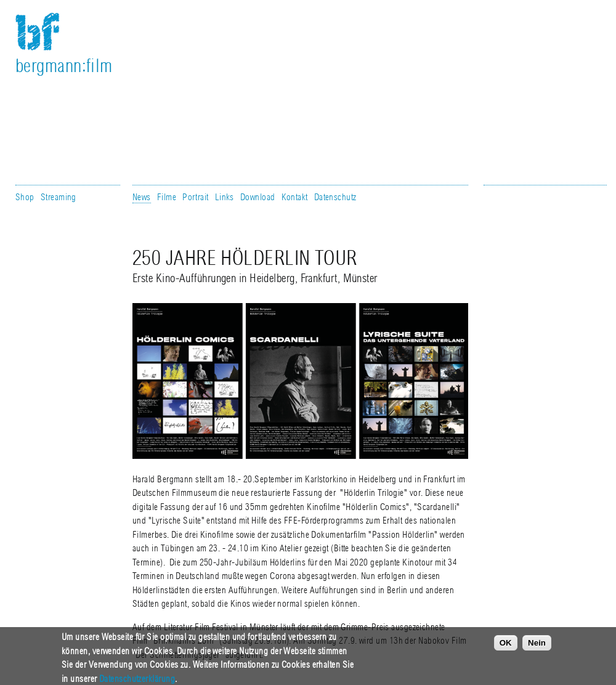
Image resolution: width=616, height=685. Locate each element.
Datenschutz (335, 197)
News (142, 197)
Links (225, 197)
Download (258, 197)
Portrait (196, 197)
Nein (537, 646)
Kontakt (295, 197)
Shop (25, 197)
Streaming (59, 197)
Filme (167, 197)
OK (506, 646)
